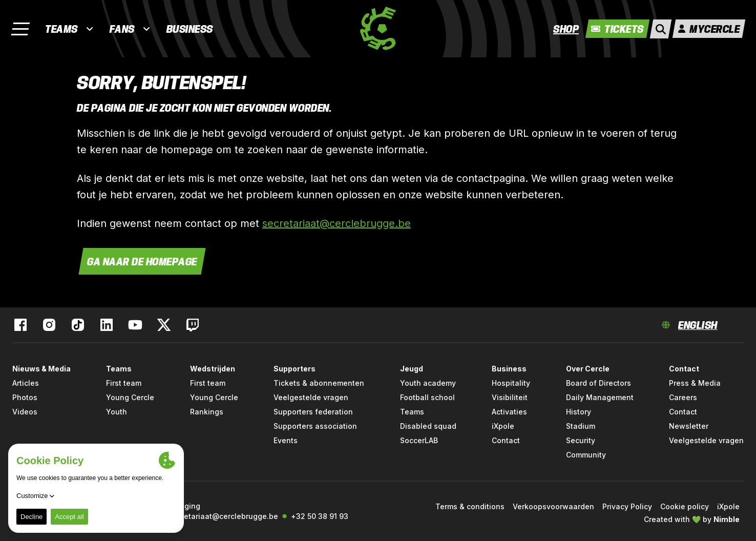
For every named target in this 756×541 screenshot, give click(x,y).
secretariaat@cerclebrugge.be (337, 223)
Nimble (727, 519)
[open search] (661, 29)
